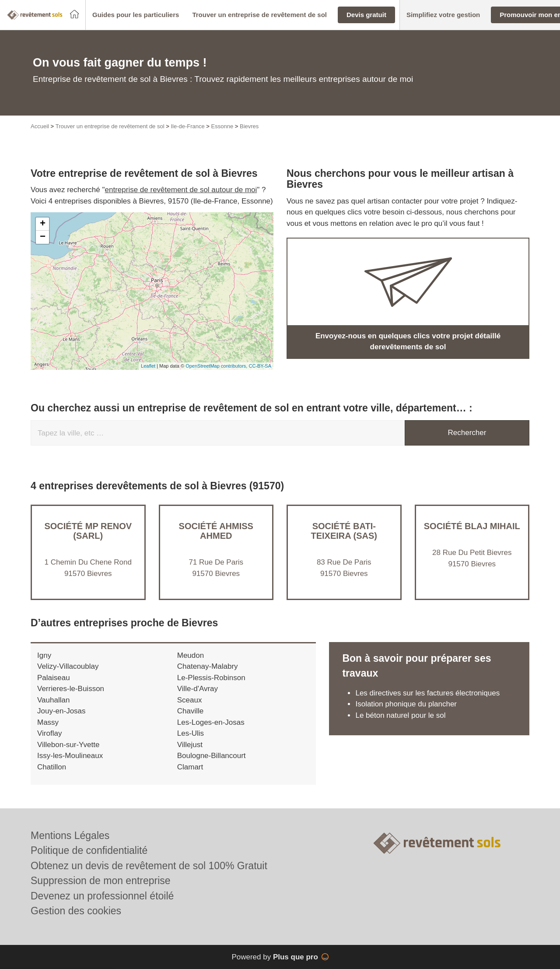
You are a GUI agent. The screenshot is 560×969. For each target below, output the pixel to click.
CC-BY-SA (260, 366)
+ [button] (43, 224)
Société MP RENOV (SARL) (88, 531)
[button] (136, 15)
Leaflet (148, 366)
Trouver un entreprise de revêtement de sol (110, 126)
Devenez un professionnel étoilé (102, 896)
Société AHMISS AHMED (216, 531)
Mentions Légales (70, 836)
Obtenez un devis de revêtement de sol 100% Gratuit (149, 866)
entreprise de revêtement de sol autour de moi (181, 190)
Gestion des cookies (76, 911)
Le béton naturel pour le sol (400, 715)
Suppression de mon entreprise (101, 881)
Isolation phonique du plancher (406, 704)
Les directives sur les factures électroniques (427, 693)
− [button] (43, 237)
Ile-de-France (187, 126)
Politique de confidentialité (89, 850)
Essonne (222, 126)
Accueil (40, 126)
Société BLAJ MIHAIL (472, 526)
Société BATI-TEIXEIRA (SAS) (344, 531)
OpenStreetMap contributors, (217, 366)
